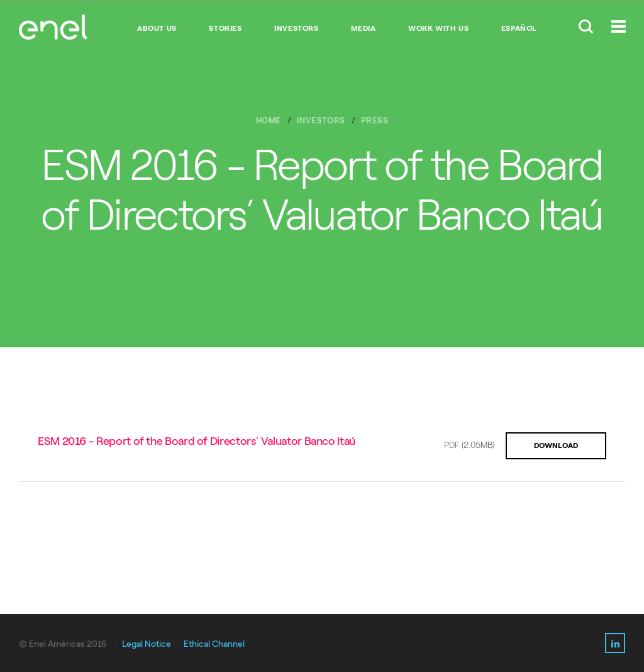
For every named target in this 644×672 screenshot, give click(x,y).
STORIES (225, 28)
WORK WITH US (438, 28)
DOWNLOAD (556, 445)
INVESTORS (296, 28)
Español (519, 28)
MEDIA (363, 28)
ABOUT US (157, 28)
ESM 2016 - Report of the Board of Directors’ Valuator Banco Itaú (197, 441)
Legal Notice (147, 644)
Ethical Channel (214, 644)
